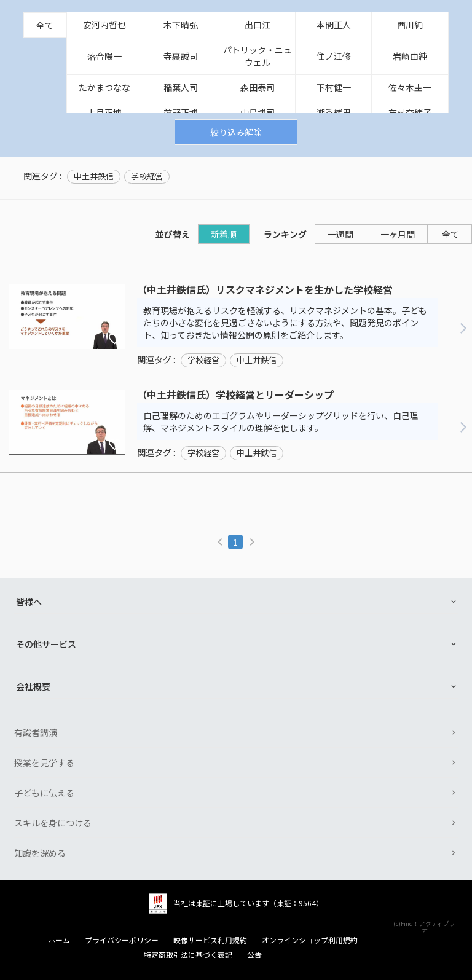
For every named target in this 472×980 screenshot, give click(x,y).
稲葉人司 (181, 87)
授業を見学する (44, 762)
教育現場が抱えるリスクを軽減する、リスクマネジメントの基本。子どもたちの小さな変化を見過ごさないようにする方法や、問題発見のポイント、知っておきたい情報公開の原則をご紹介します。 (285, 323)
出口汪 (258, 25)
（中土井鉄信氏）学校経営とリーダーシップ (235, 395)
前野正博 (181, 112)
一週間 (340, 234)
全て (45, 25)
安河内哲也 (104, 25)
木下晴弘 (181, 25)
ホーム (59, 940)
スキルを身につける (53, 823)
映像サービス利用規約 (210, 940)
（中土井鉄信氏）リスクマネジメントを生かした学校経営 (265, 290)
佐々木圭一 (410, 87)
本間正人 (334, 25)
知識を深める (40, 853)
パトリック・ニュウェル (258, 56)
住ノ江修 (334, 56)
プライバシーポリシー (122, 940)
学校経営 (147, 176)
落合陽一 (104, 56)
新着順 (224, 234)
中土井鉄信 (94, 176)
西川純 (410, 25)
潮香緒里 (334, 112)
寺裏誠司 (181, 56)
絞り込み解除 (236, 132)
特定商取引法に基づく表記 (188, 955)
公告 (254, 955)
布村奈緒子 (410, 112)
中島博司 (258, 112)
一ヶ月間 (398, 234)
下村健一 (334, 87)
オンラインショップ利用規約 (310, 940)
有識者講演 (36, 732)
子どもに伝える (44, 793)
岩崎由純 (410, 56)
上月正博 (104, 112)
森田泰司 (258, 87)
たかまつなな (104, 87)
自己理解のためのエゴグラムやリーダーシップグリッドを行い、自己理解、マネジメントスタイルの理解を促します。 (281, 421)
